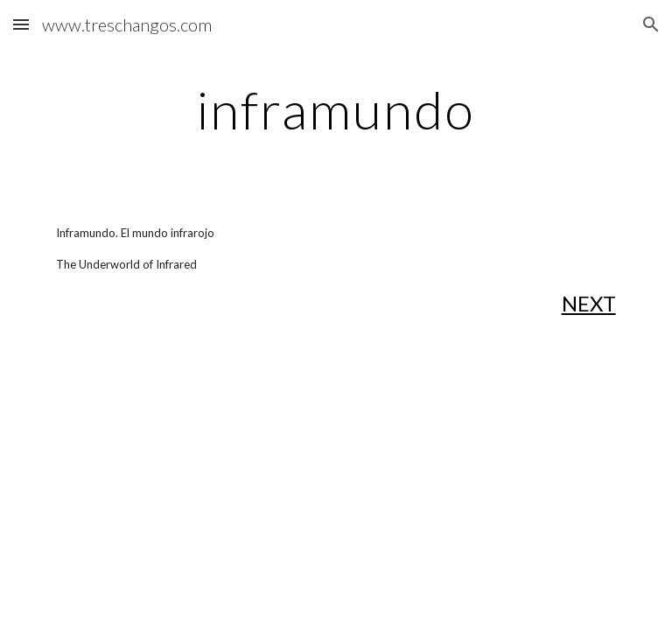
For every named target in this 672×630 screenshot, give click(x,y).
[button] (21, 24)
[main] (336, 109)
